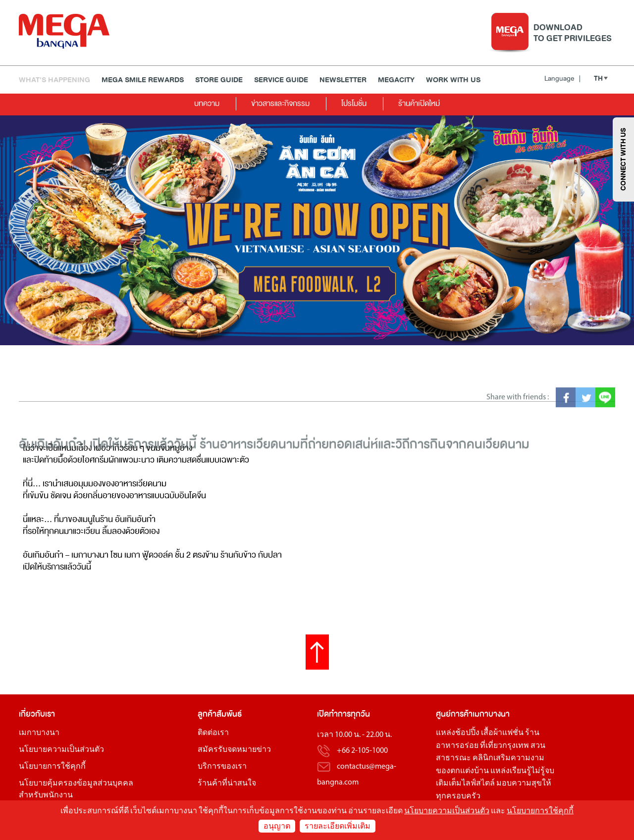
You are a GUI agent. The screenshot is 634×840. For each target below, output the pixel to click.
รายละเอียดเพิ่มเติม (338, 827)
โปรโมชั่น (354, 103)
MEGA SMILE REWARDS (143, 80)
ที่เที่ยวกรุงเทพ (504, 746)
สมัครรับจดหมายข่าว (234, 750)
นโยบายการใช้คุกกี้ (52, 767)
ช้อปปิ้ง (467, 733)
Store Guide (219, 80)
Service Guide (281, 80)
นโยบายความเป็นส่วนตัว (61, 750)
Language (562, 79)
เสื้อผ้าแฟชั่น (502, 733)
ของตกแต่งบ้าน (462, 771)
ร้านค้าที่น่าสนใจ (227, 784)
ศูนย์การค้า (454, 714)
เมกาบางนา (39, 733)
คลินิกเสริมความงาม (508, 758)
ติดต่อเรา (213, 733)
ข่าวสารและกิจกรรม (280, 103)
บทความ (207, 103)
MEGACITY (396, 80)
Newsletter (343, 80)
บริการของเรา (222, 767)
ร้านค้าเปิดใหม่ (419, 103)
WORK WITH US (453, 80)
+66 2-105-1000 (362, 751)
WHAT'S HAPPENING (54, 80)
